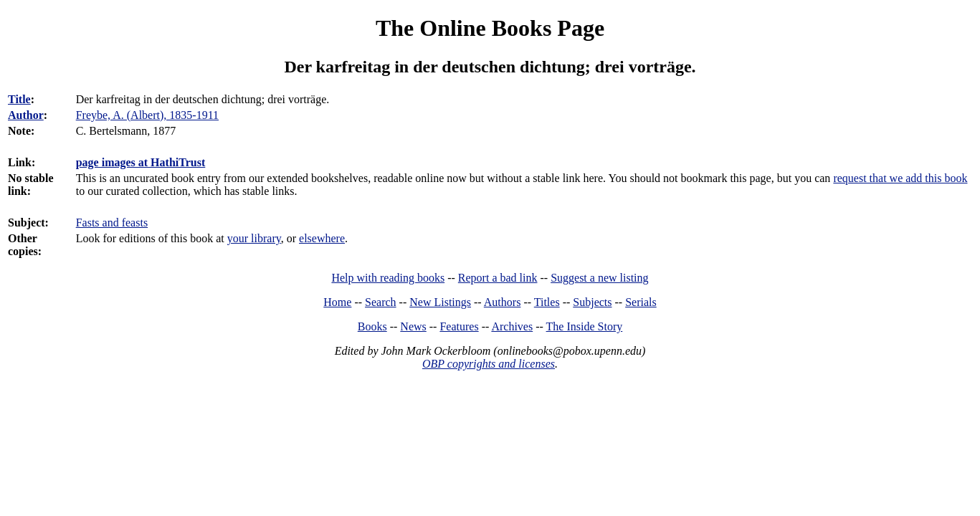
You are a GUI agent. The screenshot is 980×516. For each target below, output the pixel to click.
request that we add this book (900, 178)
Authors (503, 302)
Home (337, 302)
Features (459, 326)
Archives (512, 326)
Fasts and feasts (112, 223)
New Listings (440, 302)
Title (19, 99)
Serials (641, 302)
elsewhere (322, 238)
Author (26, 115)
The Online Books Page (490, 28)
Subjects (592, 302)
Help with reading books (388, 278)
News (413, 326)
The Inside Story (585, 326)
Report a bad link (498, 278)
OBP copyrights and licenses (489, 364)
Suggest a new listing (599, 278)
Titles (547, 302)
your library (254, 238)
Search (381, 302)
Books (372, 326)
